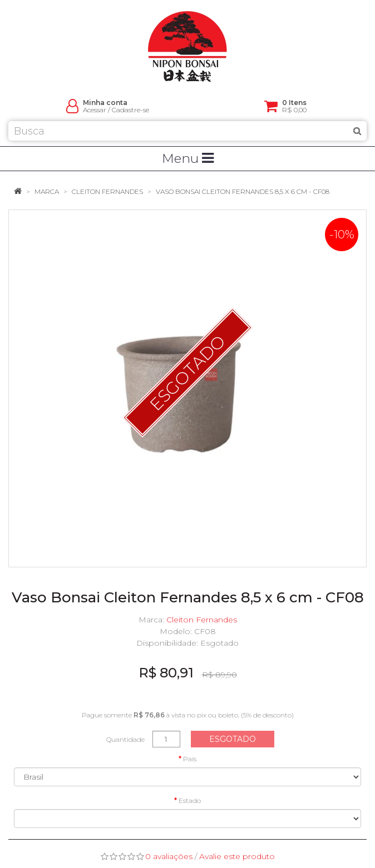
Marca (47, 191)
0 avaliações (169, 856)
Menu (188, 158)
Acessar (95, 110)
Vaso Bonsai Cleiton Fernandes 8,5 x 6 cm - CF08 (243, 191)
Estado (190, 800)
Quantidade (125, 739)
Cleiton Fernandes (107, 191)
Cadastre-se (130, 110)
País (190, 759)
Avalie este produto (237, 856)
